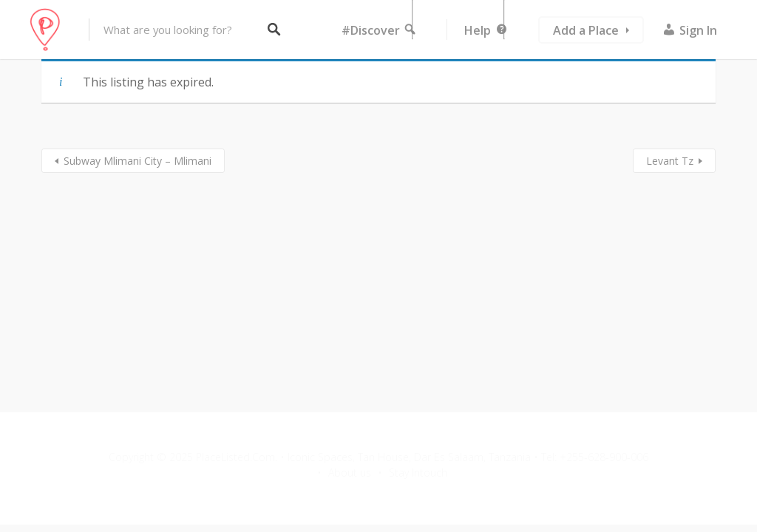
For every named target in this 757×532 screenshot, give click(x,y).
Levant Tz (670, 161)
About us (350, 473)
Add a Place (586, 30)
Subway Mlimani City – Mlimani (138, 161)
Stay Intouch (418, 473)
